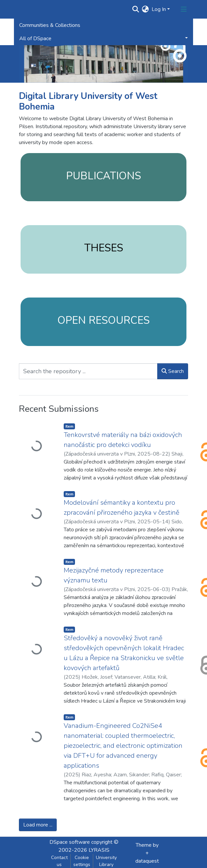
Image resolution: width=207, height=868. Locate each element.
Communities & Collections (50, 25)
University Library (106, 861)
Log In (159, 9)
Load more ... (38, 825)
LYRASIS (99, 850)
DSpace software (70, 842)
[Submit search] (136, 9)
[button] (145, 9)
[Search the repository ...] (88, 371)
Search (173, 371)
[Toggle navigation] (184, 9)
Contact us (59, 861)
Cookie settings (82, 861)
